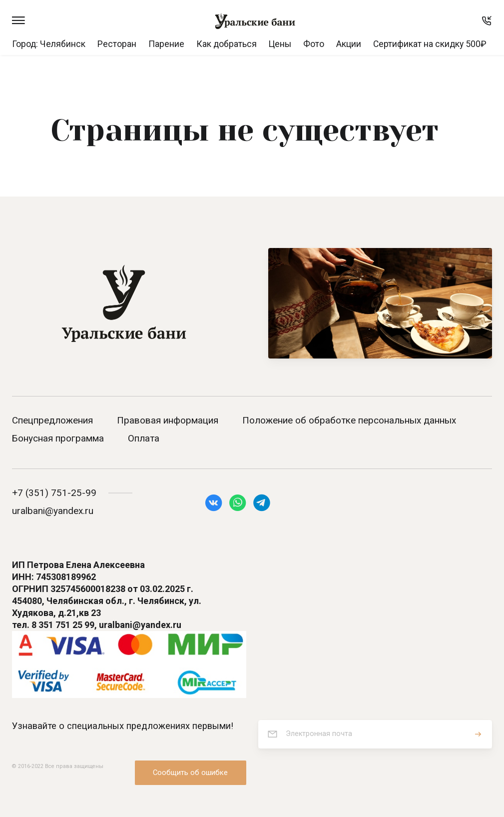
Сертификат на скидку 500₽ (430, 44)
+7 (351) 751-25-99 (54, 493)
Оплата (144, 438)
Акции (349, 44)
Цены (280, 44)
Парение (166, 44)
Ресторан (117, 44)
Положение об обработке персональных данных (349, 420)
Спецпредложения (52, 420)
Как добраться (227, 44)
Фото (314, 44)
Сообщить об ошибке (190, 772)
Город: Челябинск (49, 44)
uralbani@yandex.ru (53, 511)
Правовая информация (168, 420)
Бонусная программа (58, 438)
